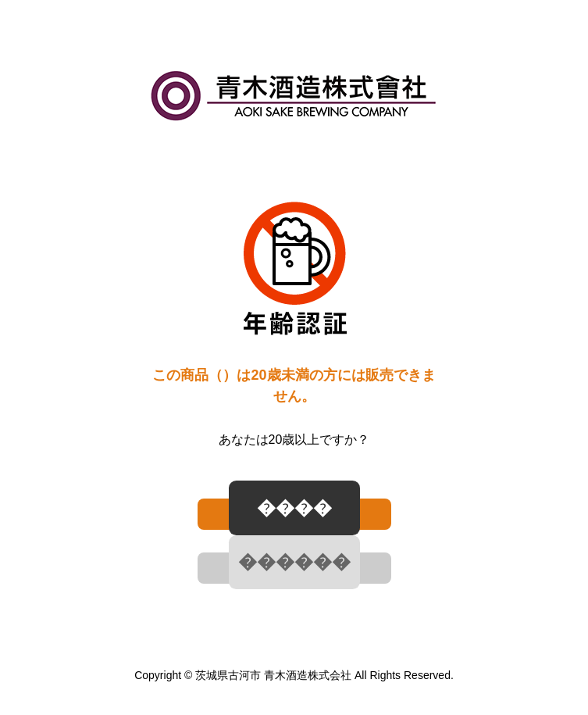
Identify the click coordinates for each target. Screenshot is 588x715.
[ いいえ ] (294, 568)
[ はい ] (294, 514)
